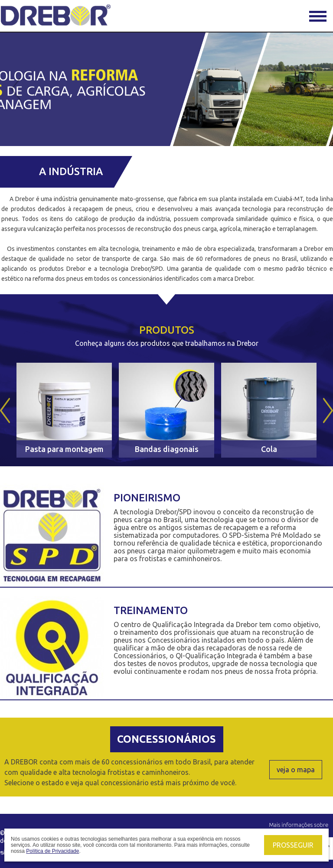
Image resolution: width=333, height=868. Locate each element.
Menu (318, 16)
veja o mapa (296, 770)
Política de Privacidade (52, 851)
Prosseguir (293, 845)
